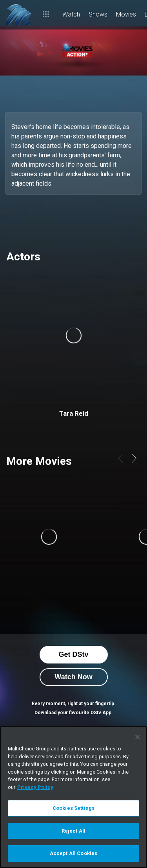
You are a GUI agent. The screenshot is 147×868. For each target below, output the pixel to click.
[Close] (138, 737)
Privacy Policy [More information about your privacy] (35, 787)
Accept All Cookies (73, 853)
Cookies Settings (73, 808)
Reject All (73, 831)
